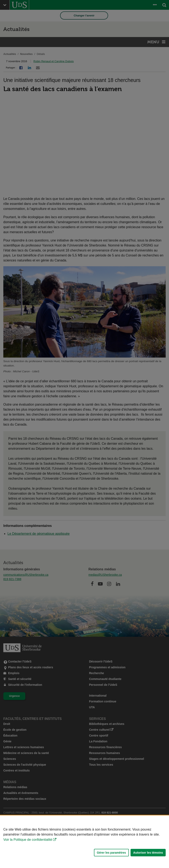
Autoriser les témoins (148, 853)
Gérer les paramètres (111, 853)
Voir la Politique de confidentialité (28, 840)
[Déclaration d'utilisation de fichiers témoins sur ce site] (84, 842)
